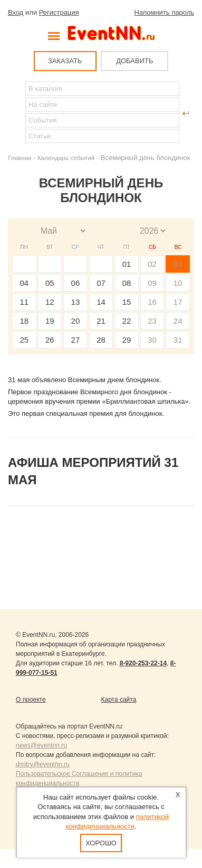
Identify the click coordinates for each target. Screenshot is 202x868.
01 (127, 264)
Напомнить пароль (164, 12)
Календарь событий (66, 158)
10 (178, 283)
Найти (16, 113)
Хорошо (101, 843)
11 (24, 302)
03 (178, 264)
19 (50, 321)
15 (127, 302)
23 (152, 321)
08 (127, 283)
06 (76, 283)
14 (101, 302)
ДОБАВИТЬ (134, 61)
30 (152, 340)
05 (50, 283)
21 (101, 321)
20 (76, 321)
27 (76, 340)
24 (178, 321)
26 (50, 340)
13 (76, 302)
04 (24, 283)
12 (50, 302)
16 (152, 302)
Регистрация (59, 12)
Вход (16, 12)
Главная (20, 158)
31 (178, 340)
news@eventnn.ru (41, 745)
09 (152, 283)
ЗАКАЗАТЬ (65, 61)
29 (127, 340)
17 (178, 302)
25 (24, 340)
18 (24, 321)
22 (127, 321)
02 (152, 264)
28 (101, 340)
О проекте (31, 700)
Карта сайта (119, 700)
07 (101, 283)
